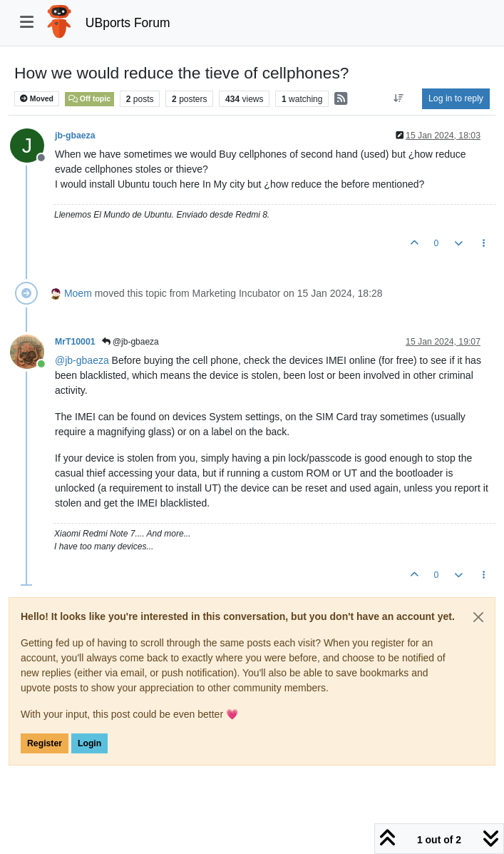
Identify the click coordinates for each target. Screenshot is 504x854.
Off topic (89, 98)
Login (89, 743)
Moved (37, 99)
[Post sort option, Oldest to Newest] (399, 98)
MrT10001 (75, 342)
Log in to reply (456, 98)
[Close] (478, 617)
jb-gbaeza (75, 136)
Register (45, 743)
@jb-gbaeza (130, 342)
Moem (78, 293)
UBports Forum (128, 23)
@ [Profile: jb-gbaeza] (82, 360)
